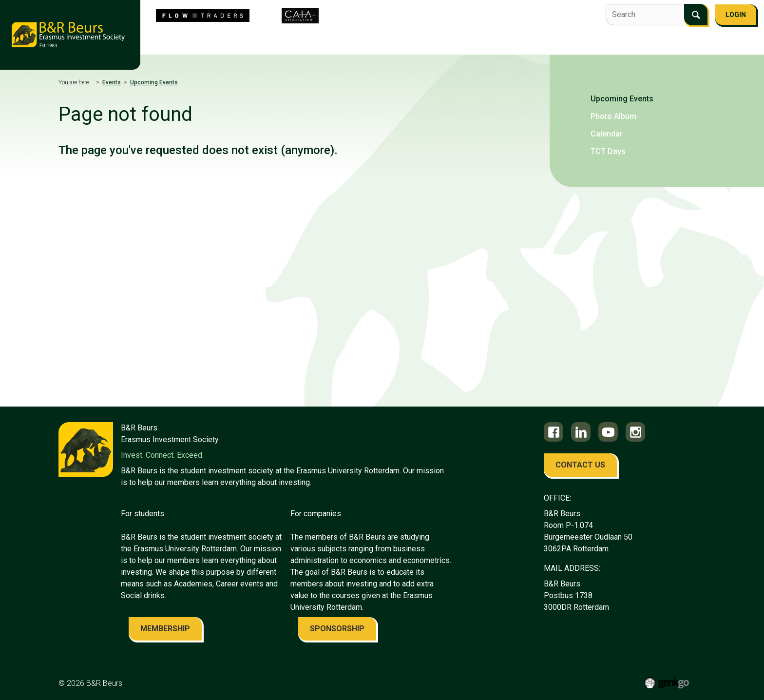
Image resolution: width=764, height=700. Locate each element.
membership (165, 629)
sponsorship (337, 629)
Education (424, 37)
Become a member (635, 37)
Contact (549, 37)
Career (469, 37)
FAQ (584, 37)
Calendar (607, 134)
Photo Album (613, 116)
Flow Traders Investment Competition (284, 37)
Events (380, 37)
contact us (580, 465)
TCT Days (608, 151)
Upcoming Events (154, 82)
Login (736, 15)
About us (185, 37)
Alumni (507, 37)
